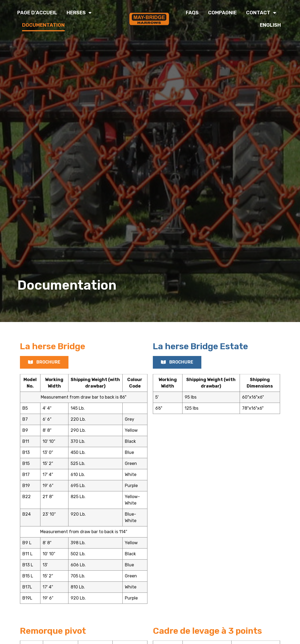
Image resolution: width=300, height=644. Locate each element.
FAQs (192, 13)
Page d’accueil (37, 13)
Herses (79, 13)
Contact (261, 13)
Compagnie (222, 13)
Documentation (43, 25)
